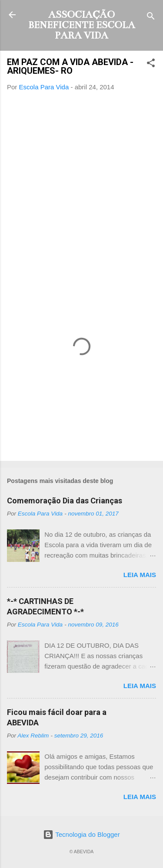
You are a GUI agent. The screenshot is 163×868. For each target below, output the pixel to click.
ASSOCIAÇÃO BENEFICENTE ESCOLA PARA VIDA (82, 25)
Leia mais (140, 575)
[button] (151, 64)
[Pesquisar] (151, 18)
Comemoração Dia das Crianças (65, 501)
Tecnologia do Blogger (81, 834)
